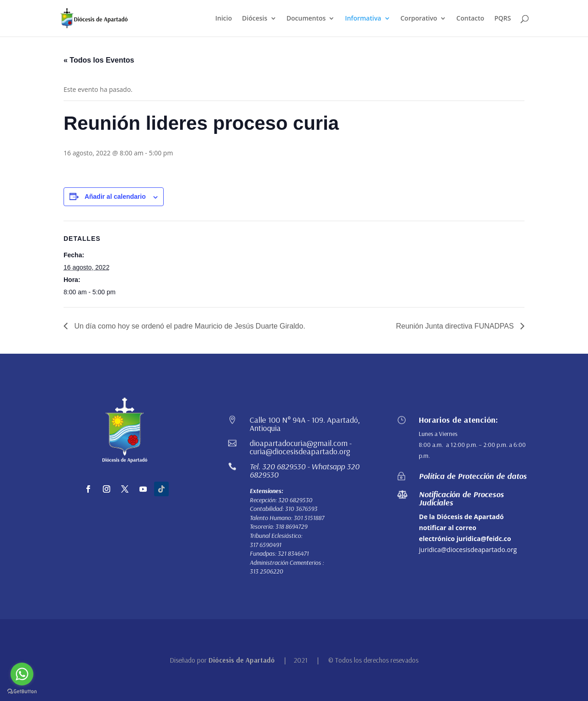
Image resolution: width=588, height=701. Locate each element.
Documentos (306, 19)
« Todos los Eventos (99, 60)
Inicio (224, 19)
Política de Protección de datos (473, 476)
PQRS (502, 19)
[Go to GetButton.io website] (22, 692)
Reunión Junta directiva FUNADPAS (456, 326)
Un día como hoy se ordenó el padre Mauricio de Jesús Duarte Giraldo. (189, 326)
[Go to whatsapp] (22, 674)
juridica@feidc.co (484, 539)
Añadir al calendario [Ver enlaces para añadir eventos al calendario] (115, 196)
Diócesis (254, 19)
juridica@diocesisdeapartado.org (468, 550)
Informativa (363, 19)
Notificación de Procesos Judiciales (461, 498)
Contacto (470, 19)
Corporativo (419, 19)
